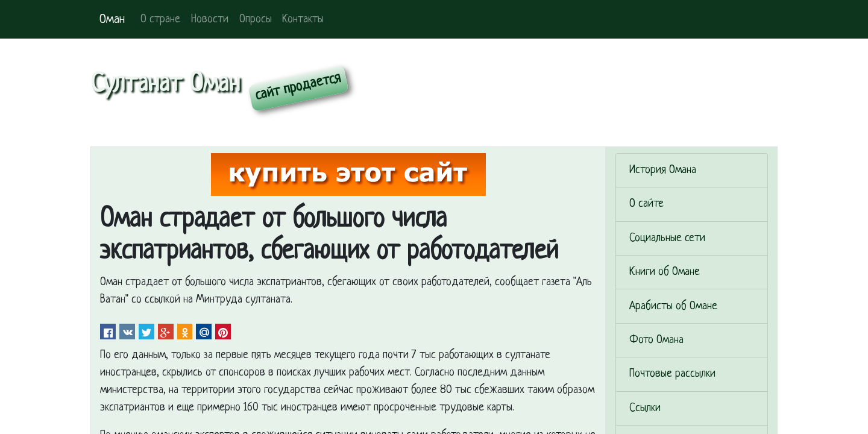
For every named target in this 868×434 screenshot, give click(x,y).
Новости (210, 20)
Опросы (256, 20)
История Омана (663, 170)
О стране (160, 20)
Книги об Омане (665, 272)
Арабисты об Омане (673, 307)
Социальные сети (667, 238)
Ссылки (645, 408)
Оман (112, 20)
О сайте (646, 204)
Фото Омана (656, 340)
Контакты (303, 20)
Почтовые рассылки (672, 374)
